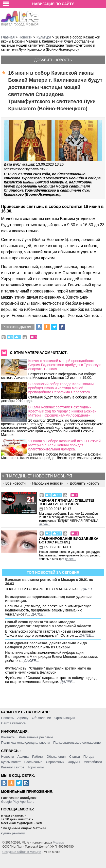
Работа (38, 757)
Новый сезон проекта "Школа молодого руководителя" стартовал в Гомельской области (48, 624)
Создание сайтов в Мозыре (22, 852)
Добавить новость (53, 60)
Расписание (33, 762)
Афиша (23, 757)
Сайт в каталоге (13, 723)
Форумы (74, 762)
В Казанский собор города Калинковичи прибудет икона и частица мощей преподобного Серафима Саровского (61, 388)
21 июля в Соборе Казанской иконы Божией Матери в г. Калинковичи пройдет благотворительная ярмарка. (65, 445)
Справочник (55, 762)
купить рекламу (13, 833)
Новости (7, 757)
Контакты (8, 737)
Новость (7, 718)
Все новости (15, 483)
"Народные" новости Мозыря (39, 476)
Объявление (41, 718)
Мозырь (58, 843)
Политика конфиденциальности (25, 743)
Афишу (23, 718)
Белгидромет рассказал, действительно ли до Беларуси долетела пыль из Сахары (46, 645)
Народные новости (48, 483)
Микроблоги (93, 762)
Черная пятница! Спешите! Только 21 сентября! (67, 502)
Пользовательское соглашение (77, 743)
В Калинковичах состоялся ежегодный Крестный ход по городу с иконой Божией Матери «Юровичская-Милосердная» (63, 411)
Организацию (65, 718)
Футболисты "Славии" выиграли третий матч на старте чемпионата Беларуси (48, 670)
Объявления (56, 757)
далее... (45, 524)
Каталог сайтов (13, 767)
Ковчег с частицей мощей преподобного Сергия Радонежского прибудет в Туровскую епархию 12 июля (65, 365)
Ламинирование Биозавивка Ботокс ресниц (69, 540)
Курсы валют (11, 762)
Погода (89, 757)
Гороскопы (36, 767)
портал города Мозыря (20, 23)
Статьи (75, 757)
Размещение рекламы (36, 737)
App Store (27, 802)
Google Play (10, 802)
